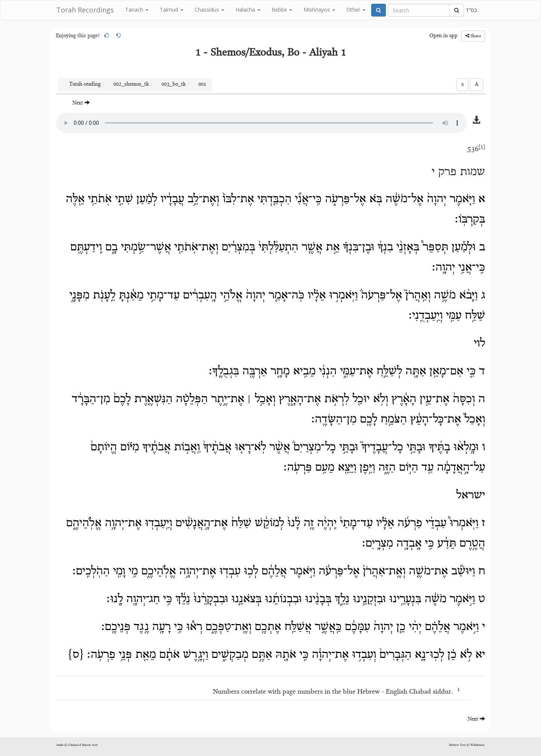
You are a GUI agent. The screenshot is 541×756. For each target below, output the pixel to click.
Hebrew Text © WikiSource (467, 745)
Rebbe (282, 10)
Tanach (137, 10)
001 (202, 85)
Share (473, 36)
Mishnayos (319, 10)
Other (356, 10)
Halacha (248, 10)
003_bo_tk (174, 85)
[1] (482, 147)
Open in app (444, 36)
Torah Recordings (85, 10)
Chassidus (209, 10)
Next (81, 103)
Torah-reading (85, 85)
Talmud (172, 10)
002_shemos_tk (131, 85)
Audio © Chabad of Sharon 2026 (77, 745)
